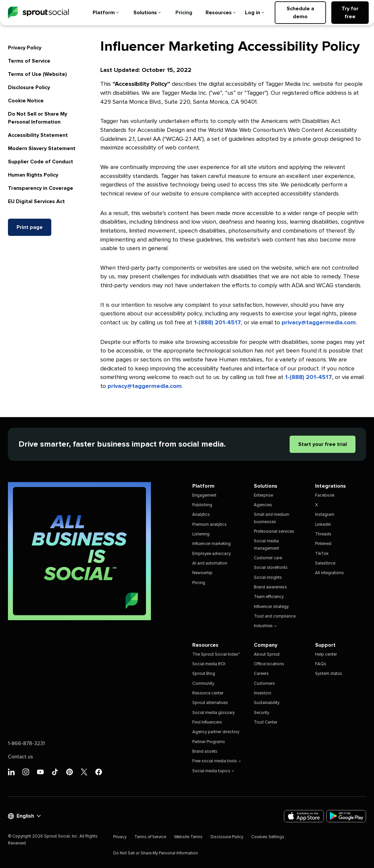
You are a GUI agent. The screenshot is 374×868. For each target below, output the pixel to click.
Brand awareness (270, 587)
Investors (263, 693)
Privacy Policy (25, 48)
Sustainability (267, 703)
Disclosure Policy (29, 87)
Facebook (325, 495)
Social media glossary (213, 713)
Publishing (202, 505)
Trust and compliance (275, 616)
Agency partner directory (216, 732)
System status (329, 674)
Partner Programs (209, 742)
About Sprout (267, 654)
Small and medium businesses (272, 518)
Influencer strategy (271, 607)
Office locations (269, 664)
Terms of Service (29, 61)
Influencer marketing (211, 544)
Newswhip (202, 573)
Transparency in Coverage (41, 188)
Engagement (204, 495)
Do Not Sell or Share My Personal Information (156, 853)
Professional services (274, 532)
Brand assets (205, 752)
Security (261, 713)
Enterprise (263, 495)
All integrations (329, 573)
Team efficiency (269, 597)
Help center (326, 654)
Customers (264, 684)
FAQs (321, 664)
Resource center (208, 693)
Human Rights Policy (33, 175)
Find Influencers (207, 722)
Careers (261, 674)
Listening (201, 534)
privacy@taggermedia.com (319, 323)
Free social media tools (217, 761)
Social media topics (213, 771)
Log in (255, 13)
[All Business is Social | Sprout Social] (79, 551)
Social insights (268, 578)
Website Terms (188, 837)
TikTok (322, 554)
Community (203, 684)
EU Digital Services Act (36, 201)
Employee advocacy (211, 554)
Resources (221, 13)
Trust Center (266, 722)
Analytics (201, 515)
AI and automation (210, 563)
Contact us (21, 757)
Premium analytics (210, 525)
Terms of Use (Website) (37, 74)
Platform (106, 13)
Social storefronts (271, 568)
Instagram (325, 515)
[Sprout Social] (38, 13)
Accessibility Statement (38, 135)
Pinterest (323, 544)
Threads (323, 534)
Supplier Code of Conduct (41, 162)
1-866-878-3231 (26, 743)
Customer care (268, 558)
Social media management (266, 545)
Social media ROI (209, 664)
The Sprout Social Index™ (216, 654)
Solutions (147, 13)
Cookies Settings (268, 837)
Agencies (263, 505)
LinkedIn (323, 525)
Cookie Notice (26, 101)
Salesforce (325, 563)
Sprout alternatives (210, 703)
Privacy (120, 837)
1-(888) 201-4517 (217, 323)
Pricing (184, 13)
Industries (265, 626)
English (24, 816)
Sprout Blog (204, 674)
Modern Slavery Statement (42, 148)
